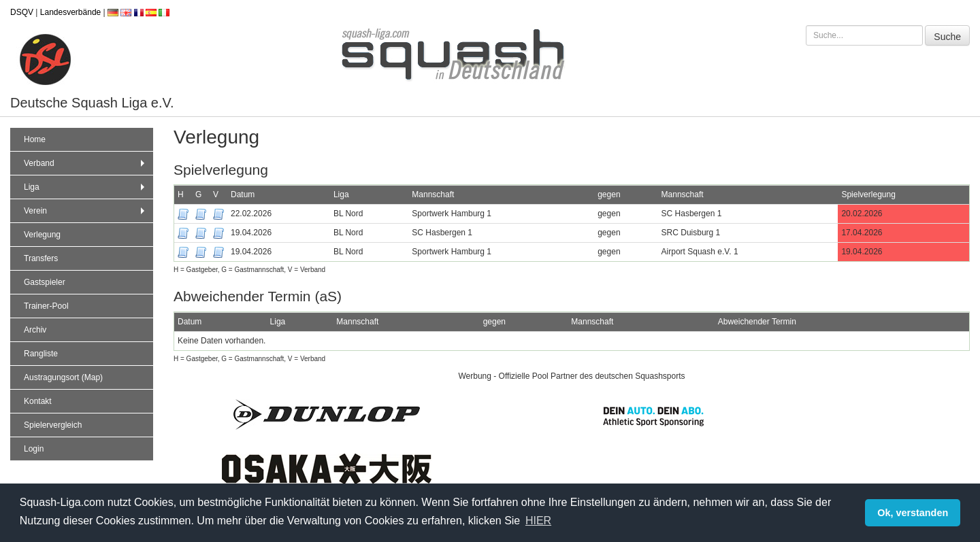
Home (35, 139)
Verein (86, 211)
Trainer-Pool (46, 306)
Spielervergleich (53, 425)
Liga (86, 187)
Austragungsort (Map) (63, 377)
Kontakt (38, 401)
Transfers (41, 258)
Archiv (35, 330)
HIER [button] (538, 521)
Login (34, 449)
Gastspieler (45, 282)
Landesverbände (70, 12)
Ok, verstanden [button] (913, 513)
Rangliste (41, 354)
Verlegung (42, 235)
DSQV (22, 12)
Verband (86, 163)
